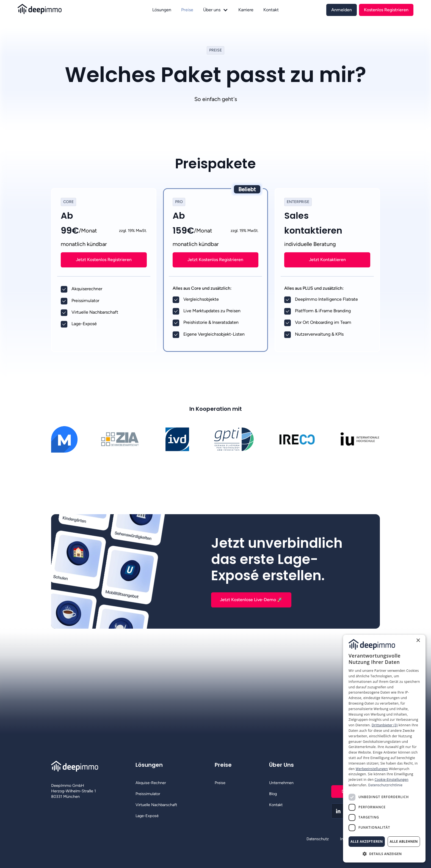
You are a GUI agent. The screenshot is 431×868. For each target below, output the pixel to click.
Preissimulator (148, 794)
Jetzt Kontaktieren (327, 260)
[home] (84, 10)
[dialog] (384, 749)
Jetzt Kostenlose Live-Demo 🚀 (251, 600)
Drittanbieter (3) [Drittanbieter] (385, 725)
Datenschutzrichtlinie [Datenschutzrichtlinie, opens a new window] (386, 785)
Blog (273, 794)
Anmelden (342, 10)
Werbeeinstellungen (372, 769)
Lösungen (162, 10)
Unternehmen (281, 783)
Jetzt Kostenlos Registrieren (104, 260)
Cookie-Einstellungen (392, 780)
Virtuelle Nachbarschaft (156, 805)
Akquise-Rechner (151, 783)
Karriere (246, 10)
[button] (216, 10)
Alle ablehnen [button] (404, 841)
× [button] (418, 641)
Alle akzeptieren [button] (367, 841)
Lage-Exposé (147, 816)
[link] (342, 10)
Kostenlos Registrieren (386, 10)
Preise (187, 10)
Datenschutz (318, 839)
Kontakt (271, 10)
